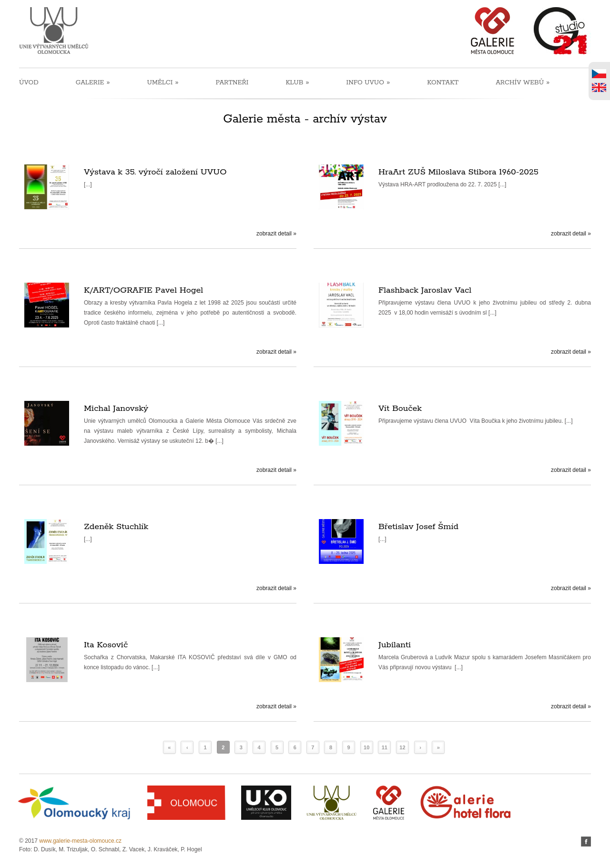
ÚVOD (29, 83)
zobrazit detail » (276, 234)
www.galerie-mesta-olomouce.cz (80, 841)
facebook (586, 842)
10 (366, 747)
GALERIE (93, 82)
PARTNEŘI (232, 83)
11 (385, 747)
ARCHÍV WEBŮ (523, 82)
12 (402, 747)
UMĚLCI (163, 82)
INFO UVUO (368, 82)
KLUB (297, 82)
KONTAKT (443, 83)
